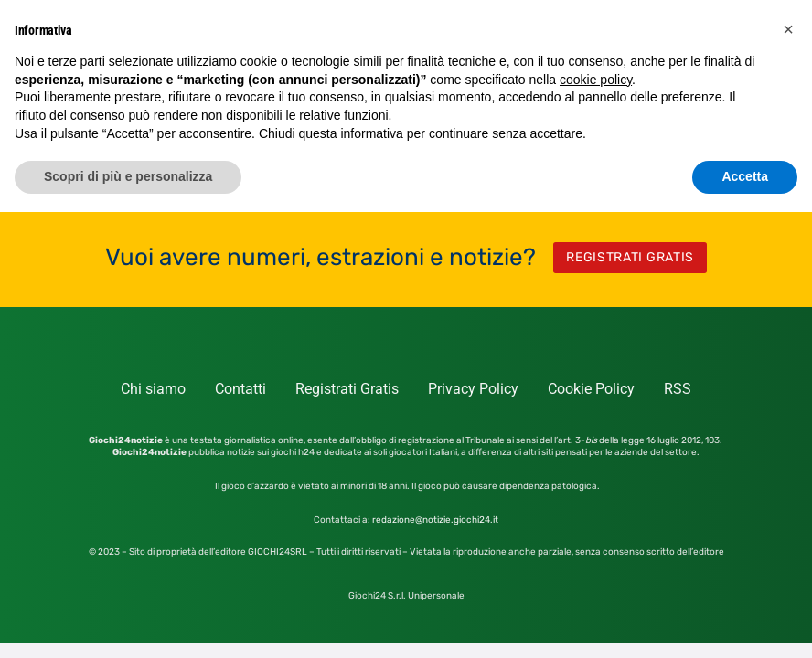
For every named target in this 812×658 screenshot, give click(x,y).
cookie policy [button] (596, 80)
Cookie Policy (591, 389)
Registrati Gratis (347, 389)
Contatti (240, 389)
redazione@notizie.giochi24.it (435, 520)
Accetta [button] (745, 176)
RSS (678, 389)
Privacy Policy (473, 389)
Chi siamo (153, 389)
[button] (788, 29)
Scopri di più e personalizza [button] (128, 176)
